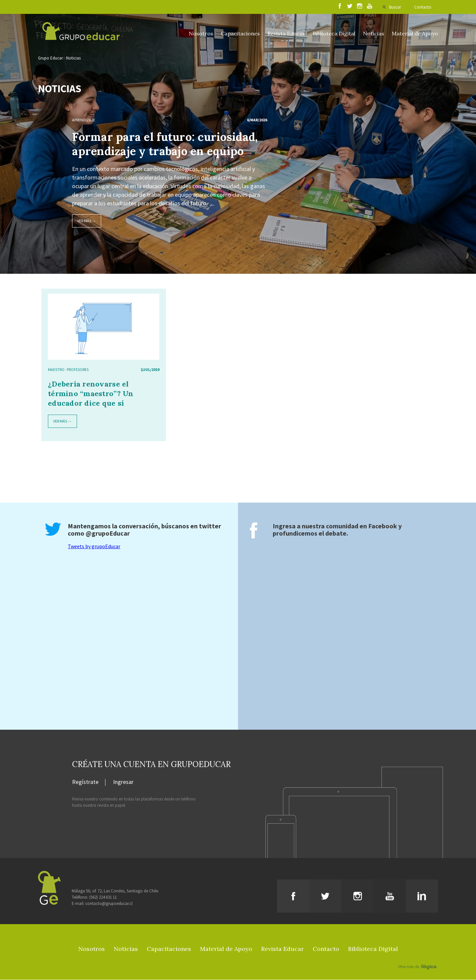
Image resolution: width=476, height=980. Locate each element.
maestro (56, 370)
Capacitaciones (240, 33)
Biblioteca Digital (334, 33)
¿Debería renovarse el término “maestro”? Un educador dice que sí (91, 394)
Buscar (395, 7)
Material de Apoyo (415, 33)
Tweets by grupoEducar (94, 547)
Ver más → (87, 221)
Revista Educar (286, 33)
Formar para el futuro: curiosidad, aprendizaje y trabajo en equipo (165, 144)
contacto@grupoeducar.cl (109, 904)
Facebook (383, 526)
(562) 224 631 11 (103, 898)
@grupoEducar (108, 533)
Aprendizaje (84, 120)
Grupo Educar (50, 58)
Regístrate (85, 783)
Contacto (423, 7)
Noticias (374, 33)
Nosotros (201, 33)
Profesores (78, 370)
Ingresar (123, 783)
